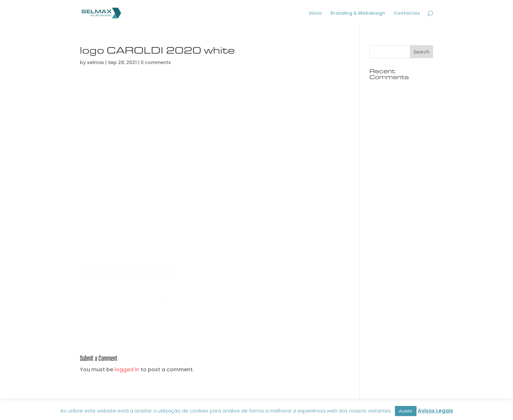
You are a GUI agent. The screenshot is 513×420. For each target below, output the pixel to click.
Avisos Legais (435, 411)
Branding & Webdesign (358, 14)
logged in (127, 370)
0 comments (156, 62)
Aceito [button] (406, 411)
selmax (96, 62)
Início (315, 14)
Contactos (407, 14)
